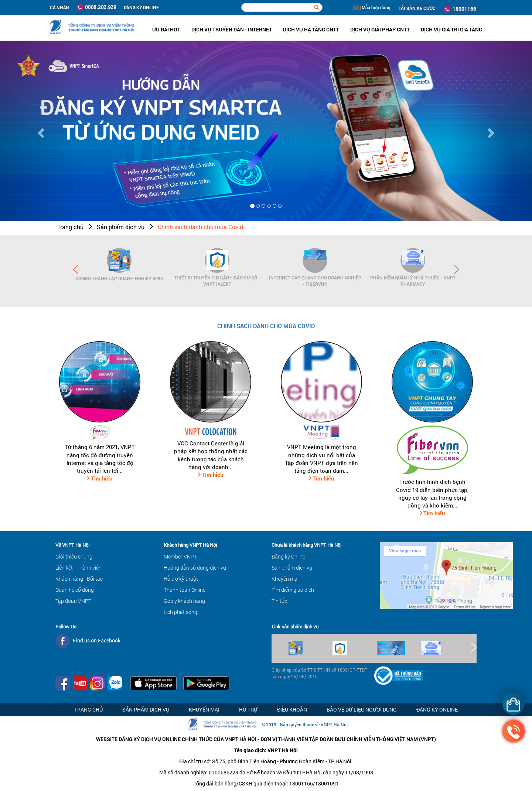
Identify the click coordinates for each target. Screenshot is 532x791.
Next (457, 269)
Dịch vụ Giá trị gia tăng (451, 29)
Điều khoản (292, 709)
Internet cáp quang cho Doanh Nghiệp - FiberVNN (315, 281)
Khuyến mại (285, 579)
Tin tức (279, 601)
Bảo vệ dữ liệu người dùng (362, 709)
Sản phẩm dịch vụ (121, 227)
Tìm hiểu (101, 478)
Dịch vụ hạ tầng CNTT (311, 29)
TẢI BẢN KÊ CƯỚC (417, 8)
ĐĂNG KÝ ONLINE (141, 7)
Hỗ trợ (248, 709)
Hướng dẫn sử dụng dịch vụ (195, 568)
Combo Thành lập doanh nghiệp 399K (119, 278)
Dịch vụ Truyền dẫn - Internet (232, 29)
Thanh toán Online (185, 590)
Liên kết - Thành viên (79, 568)
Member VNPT (180, 556)
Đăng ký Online (288, 556)
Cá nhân (59, 7)
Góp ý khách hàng (184, 601)
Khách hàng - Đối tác (79, 579)
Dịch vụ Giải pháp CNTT (380, 29)
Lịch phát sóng (180, 612)
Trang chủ (70, 227)
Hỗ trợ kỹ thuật (181, 579)
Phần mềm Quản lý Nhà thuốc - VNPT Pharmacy (413, 281)
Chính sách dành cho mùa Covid (200, 227)
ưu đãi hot (166, 29)
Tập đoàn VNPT (73, 601)
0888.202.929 (96, 7)
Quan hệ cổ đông (75, 590)
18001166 (460, 9)
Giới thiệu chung (74, 556)
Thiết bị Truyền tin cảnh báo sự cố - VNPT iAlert (217, 281)
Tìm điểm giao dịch (293, 590)
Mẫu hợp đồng (372, 7)
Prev (76, 269)
